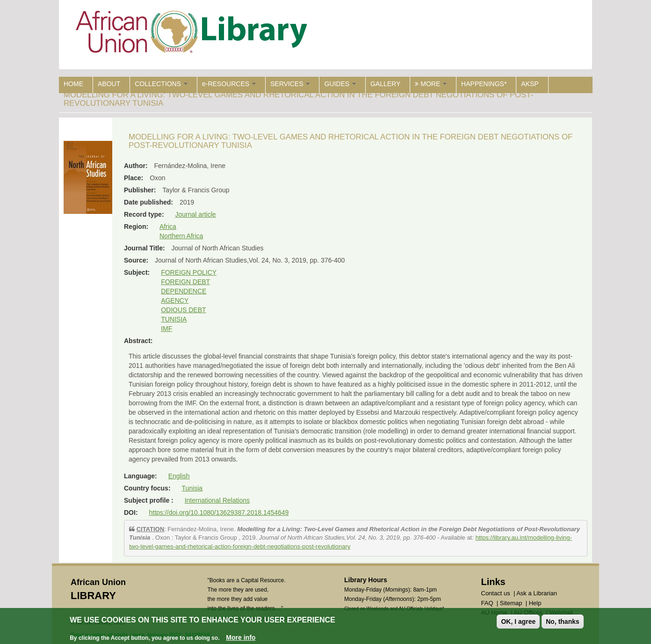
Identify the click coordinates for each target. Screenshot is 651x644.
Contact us (496, 593)
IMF (166, 329)
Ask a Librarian (537, 593)
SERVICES (290, 84)
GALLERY (385, 84)
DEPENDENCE (184, 291)
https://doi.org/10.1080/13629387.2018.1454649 (219, 512)
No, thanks (563, 623)
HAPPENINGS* (484, 84)
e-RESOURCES (229, 84)
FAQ (487, 603)
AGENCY (175, 300)
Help (535, 603)
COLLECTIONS (161, 84)
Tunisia (192, 488)
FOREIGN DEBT (185, 282)
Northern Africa (181, 236)
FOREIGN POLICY (189, 272)
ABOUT (109, 84)
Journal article (195, 214)
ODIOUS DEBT (183, 310)
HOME (73, 84)
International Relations (217, 500)
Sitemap (511, 603)
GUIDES (340, 84)
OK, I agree (518, 623)
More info (241, 638)
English (179, 476)
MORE (431, 84)
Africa (168, 227)
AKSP (530, 84)
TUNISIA (174, 319)
